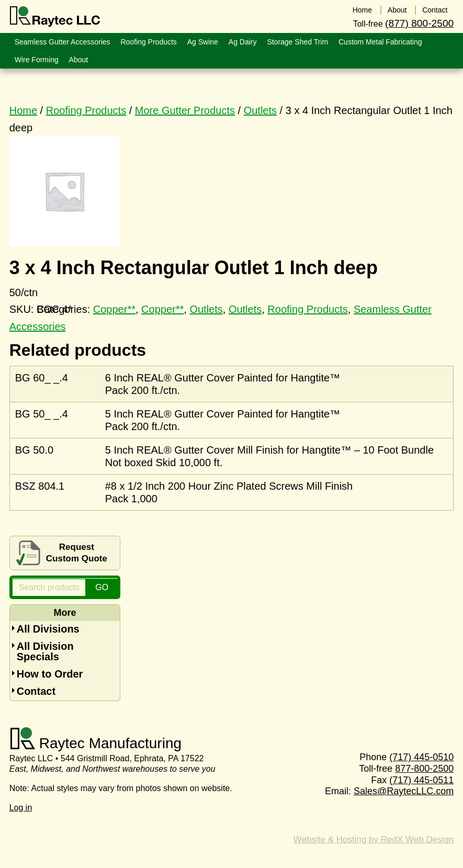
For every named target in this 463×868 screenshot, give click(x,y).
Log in (21, 808)
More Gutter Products (185, 110)
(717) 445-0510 (421, 757)
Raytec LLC (55, 17)
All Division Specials (45, 651)
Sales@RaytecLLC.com (404, 791)
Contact (36, 691)
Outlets (260, 110)
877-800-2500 (424, 769)
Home (23, 110)
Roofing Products (86, 110)
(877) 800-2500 (419, 23)
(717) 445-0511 (421, 780)
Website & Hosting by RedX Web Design (374, 839)
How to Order (50, 674)
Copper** (162, 309)
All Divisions (48, 629)
